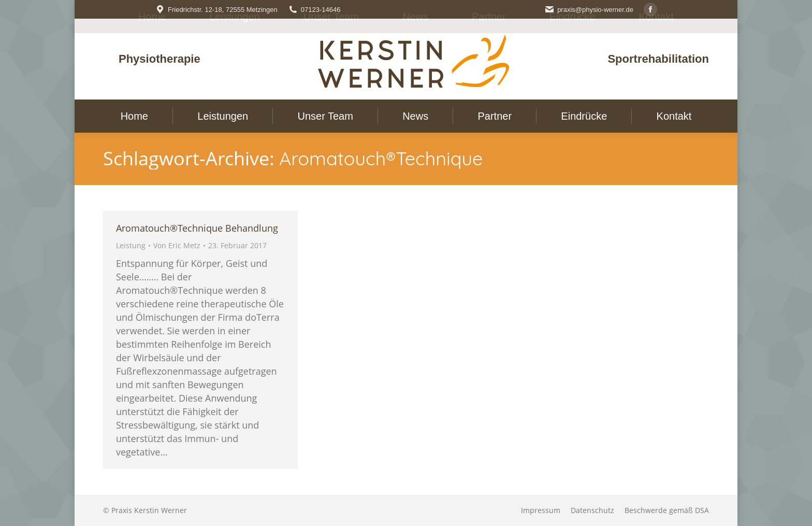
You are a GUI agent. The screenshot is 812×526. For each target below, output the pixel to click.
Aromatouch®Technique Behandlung (197, 228)
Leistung (131, 245)
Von (177, 245)
